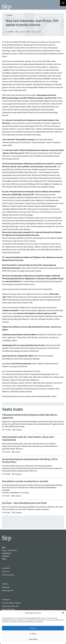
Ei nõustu (33, 634)
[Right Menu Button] (63, 3)
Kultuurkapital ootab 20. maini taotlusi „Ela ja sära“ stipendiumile (28, 439)
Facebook (5, 556)
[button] (63, 613)
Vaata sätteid (33, 639)
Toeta (4, 559)
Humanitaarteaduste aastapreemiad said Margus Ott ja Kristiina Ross (30, 461)
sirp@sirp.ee (7, 553)
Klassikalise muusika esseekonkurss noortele (25, 482)
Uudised (9, 15)
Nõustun (33, 628)
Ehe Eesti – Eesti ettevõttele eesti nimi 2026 (24, 503)
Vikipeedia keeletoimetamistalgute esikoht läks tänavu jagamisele (30, 417)
